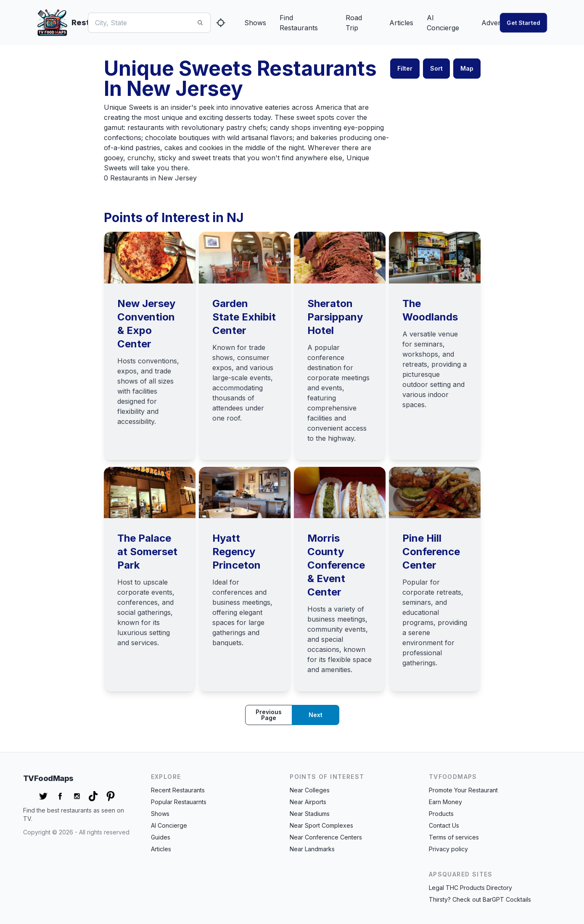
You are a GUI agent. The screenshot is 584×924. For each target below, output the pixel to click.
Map (467, 68)
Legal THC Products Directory (470, 888)
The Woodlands (430, 310)
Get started (523, 23)
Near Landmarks (312, 849)
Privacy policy (448, 849)
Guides (161, 837)
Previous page (269, 715)
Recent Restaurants (178, 790)
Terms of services (454, 837)
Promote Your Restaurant (463, 790)
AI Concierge (443, 23)
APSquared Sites (461, 874)
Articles (401, 23)
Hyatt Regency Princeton (237, 552)
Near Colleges (310, 790)
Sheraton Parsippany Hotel (335, 317)
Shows (255, 23)
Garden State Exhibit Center (244, 317)
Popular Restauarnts (179, 802)
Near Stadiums (310, 814)
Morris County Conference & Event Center (336, 565)
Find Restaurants (299, 23)
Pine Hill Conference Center (431, 552)
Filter (405, 68)
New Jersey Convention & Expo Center (146, 324)
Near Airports (308, 802)
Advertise (496, 23)
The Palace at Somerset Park (147, 552)
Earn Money (445, 802)
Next (316, 715)
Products (441, 814)
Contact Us (444, 825)
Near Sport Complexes (321, 825)
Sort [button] (436, 68)
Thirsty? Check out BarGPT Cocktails (480, 899)
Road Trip (354, 23)
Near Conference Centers (326, 837)
